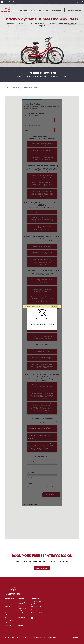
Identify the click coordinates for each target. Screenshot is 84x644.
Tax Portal (62, 2)
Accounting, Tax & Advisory (23, 603)
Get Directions (37, 610)
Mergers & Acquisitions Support (22, 624)
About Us (8, 602)
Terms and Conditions (50, 638)
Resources (16, 87)
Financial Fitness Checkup (30, 87)
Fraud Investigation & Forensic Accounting (22, 609)
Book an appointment (74, 10)
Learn (7, 610)
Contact (8, 618)
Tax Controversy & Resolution (22, 617)
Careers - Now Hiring (9, 614)
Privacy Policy (38, 638)
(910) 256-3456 (38, 612)
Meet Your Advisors (8, 606)
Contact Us (56, 10)
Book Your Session (42, 568)
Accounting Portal (77, 2)
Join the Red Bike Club (13, 2)
